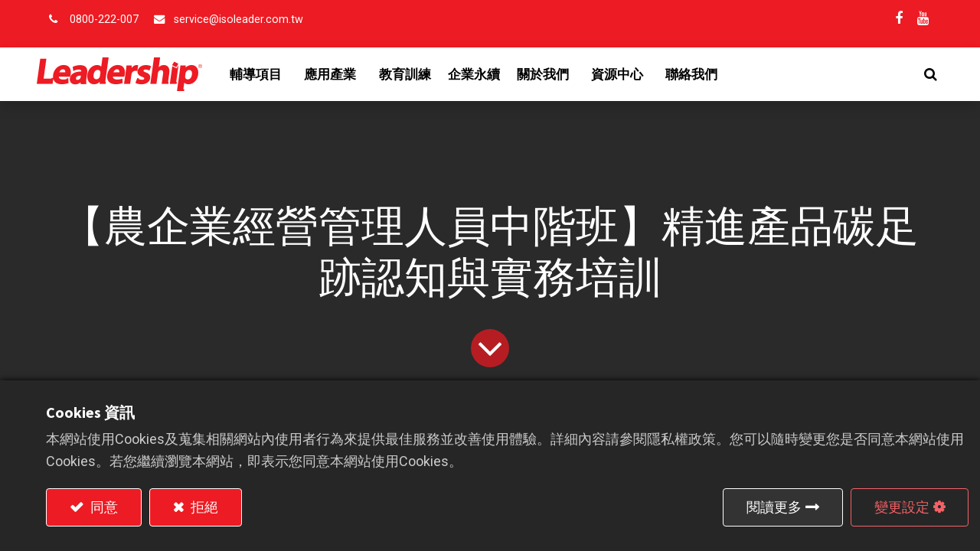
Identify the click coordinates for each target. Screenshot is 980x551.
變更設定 (902, 507)
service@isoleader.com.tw (238, 20)
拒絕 (203, 507)
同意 (103, 507)
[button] (921, 74)
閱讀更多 (774, 507)
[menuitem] (414, 74)
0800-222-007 (104, 20)
